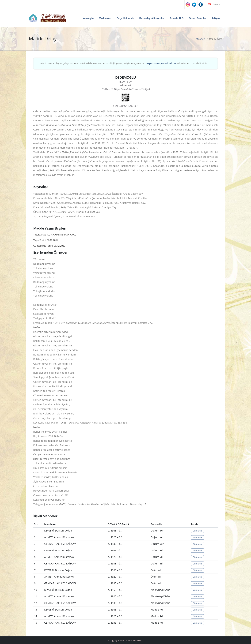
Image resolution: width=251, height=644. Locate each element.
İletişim (216, 18)
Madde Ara (105, 18)
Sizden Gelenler (197, 18)
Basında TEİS (176, 18)
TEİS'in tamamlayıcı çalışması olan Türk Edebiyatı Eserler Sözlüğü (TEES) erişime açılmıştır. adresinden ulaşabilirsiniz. (124, 63)
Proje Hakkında (125, 18)
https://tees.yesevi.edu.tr (161, 63)
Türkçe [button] (214, 4)
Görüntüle (197, 531)
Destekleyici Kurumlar (152, 18)
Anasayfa (88, 18)
